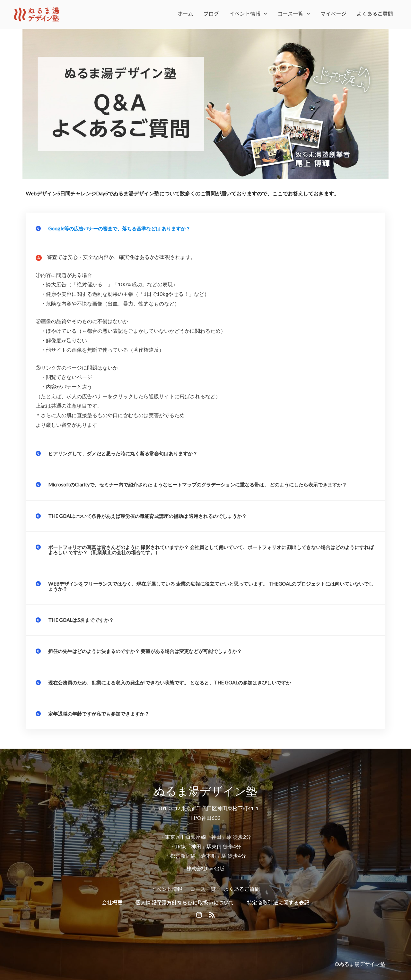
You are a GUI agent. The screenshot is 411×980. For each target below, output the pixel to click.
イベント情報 (248, 14)
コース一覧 (294, 14)
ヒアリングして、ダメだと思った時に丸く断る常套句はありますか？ (128, 453)
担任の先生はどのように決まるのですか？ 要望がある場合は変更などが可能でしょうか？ (151, 650)
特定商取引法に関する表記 (278, 901)
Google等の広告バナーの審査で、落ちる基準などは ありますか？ (124, 228)
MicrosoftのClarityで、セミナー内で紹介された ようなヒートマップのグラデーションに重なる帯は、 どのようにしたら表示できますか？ (207, 484)
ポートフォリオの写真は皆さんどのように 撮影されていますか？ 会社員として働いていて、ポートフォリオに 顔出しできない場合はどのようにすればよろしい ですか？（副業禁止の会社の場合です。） (211, 549)
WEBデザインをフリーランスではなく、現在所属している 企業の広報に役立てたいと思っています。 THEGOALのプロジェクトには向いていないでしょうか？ (211, 585)
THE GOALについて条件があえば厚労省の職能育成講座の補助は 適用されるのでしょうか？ (154, 516)
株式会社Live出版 (205, 867)
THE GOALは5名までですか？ (83, 619)
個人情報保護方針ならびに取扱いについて (185, 901)
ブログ (211, 13)
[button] (205, 228)
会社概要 (112, 901)
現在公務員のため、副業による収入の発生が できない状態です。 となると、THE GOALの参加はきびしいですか (178, 681)
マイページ (333, 13)
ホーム (185, 13)
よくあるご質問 (375, 13)
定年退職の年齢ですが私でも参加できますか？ (102, 713)
